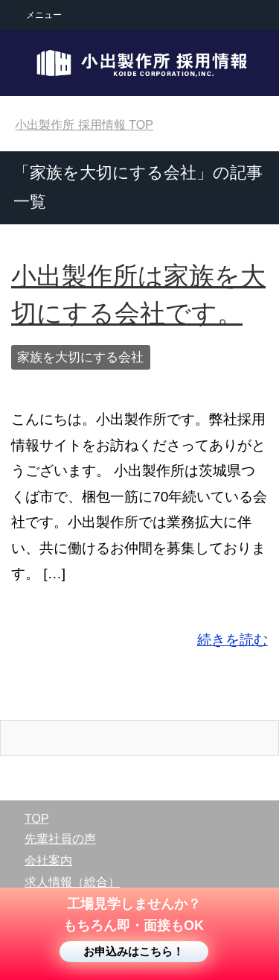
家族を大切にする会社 (80, 357)
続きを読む (232, 640)
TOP (84, 125)
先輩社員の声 (60, 839)
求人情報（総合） (72, 882)
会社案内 (48, 860)
